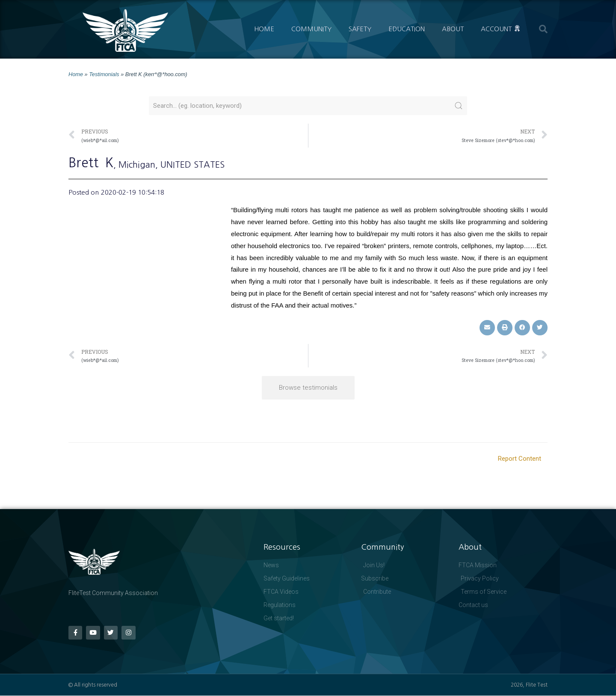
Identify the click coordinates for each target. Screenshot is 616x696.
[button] (543, 29)
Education (407, 29)
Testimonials (104, 74)
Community (311, 29)
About (453, 29)
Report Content (520, 459)
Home (264, 29)
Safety (360, 29)
